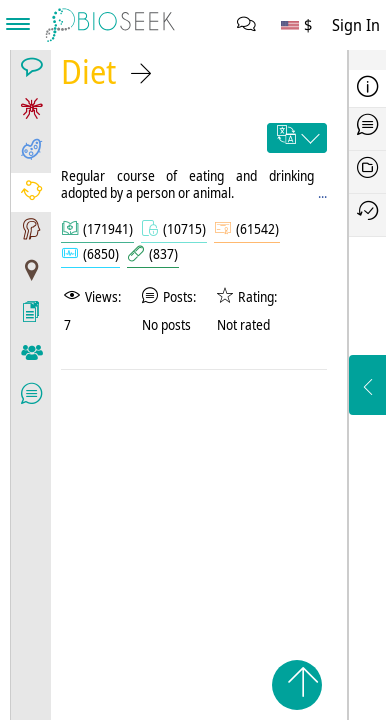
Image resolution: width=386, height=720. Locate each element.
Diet (88, 71)
